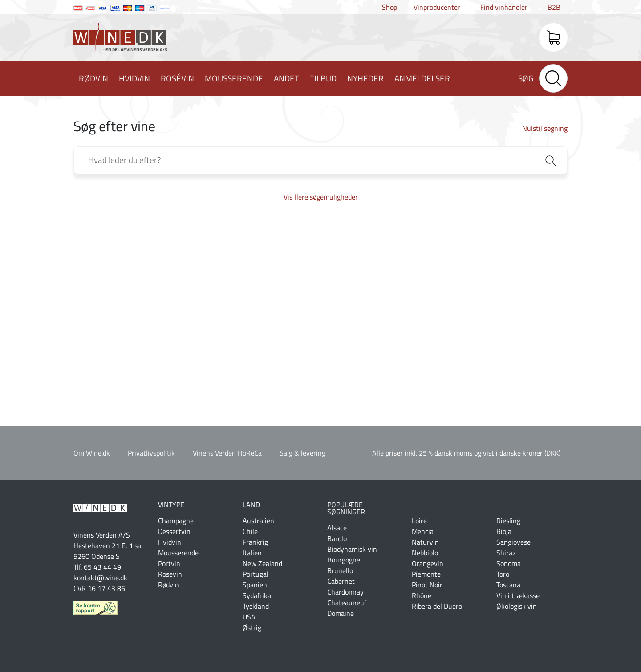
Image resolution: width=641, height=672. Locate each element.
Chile (250, 531)
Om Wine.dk (92, 453)
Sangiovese (513, 542)
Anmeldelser (422, 78)
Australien (258, 521)
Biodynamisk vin (352, 549)
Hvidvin (134, 78)
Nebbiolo (425, 553)
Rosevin (170, 574)
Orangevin (428, 563)
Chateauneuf (347, 603)
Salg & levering (302, 453)
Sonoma (509, 563)
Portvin (169, 563)
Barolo (337, 538)
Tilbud (323, 78)
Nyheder (365, 78)
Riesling (508, 521)
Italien (252, 553)
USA (249, 617)
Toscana (508, 585)
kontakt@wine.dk (100, 578)
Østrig (252, 627)
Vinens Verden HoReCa (227, 453)
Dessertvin (174, 531)
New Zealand (262, 563)
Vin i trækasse (518, 595)
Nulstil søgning (545, 128)
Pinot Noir (427, 585)
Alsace (337, 528)
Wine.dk (120, 39)
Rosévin (177, 78)
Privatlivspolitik (151, 453)
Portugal (256, 574)
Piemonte (426, 574)
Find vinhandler (504, 7)
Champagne (176, 521)
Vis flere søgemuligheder (321, 197)
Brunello (340, 570)
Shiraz (506, 553)
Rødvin (93, 78)
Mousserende (234, 78)
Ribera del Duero (437, 606)
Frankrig (255, 542)
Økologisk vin (517, 606)
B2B (554, 7)
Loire (419, 521)
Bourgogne (344, 560)
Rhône (422, 595)
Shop (389, 7)
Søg (526, 78)
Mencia (423, 531)
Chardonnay (345, 592)
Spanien (255, 585)
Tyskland (256, 606)
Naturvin (425, 542)
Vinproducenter (437, 7)
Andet (286, 78)
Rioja (504, 531)
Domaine (341, 613)
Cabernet (341, 581)
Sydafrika (257, 595)
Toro (503, 574)
